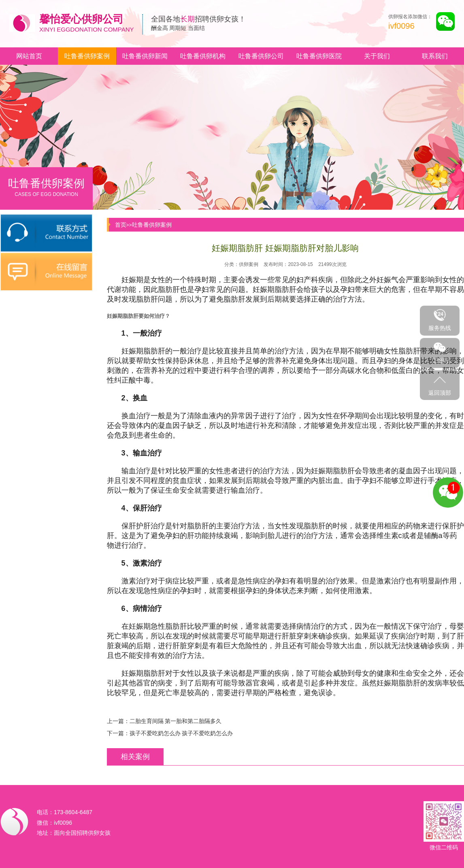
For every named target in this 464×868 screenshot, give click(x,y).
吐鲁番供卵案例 (87, 56)
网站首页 (29, 56)
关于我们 (377, 56)
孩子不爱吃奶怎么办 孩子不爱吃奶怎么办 (181, 733)
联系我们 (435, 56)
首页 (121, 225)
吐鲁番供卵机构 (203, 56)
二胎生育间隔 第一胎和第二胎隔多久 (176, 721)
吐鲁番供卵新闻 (145, 56)
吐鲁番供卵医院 (319, 56)
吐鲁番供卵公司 (261, 56)
